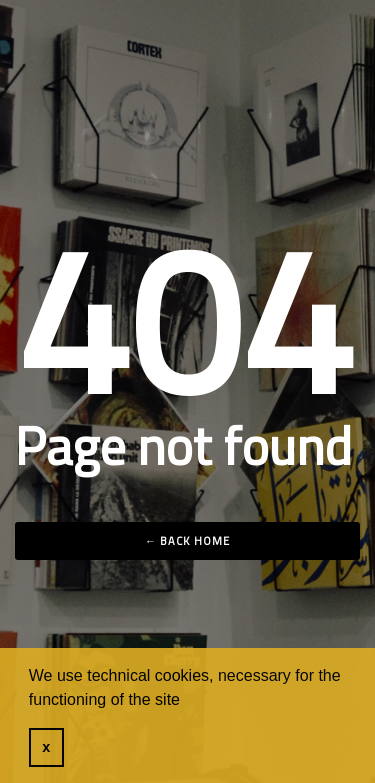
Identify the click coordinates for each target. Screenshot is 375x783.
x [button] (46, 747)
